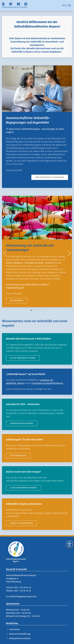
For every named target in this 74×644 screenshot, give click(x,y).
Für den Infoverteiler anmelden (23, 358)
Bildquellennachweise (20, 638)
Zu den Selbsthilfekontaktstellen (24, 488)
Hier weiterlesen (17, 300)
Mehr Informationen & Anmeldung (50, 177)
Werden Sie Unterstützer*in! (21, 523)
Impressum (15, 629)
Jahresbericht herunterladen (22, 423)
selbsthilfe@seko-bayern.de (21, 597)
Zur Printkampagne (18, 456)
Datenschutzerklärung (20, 634)
